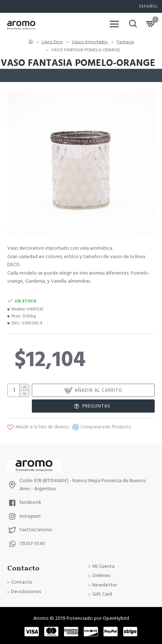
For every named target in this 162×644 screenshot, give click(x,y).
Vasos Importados (90, 42)
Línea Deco (52, 42)
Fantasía (125, 42)
